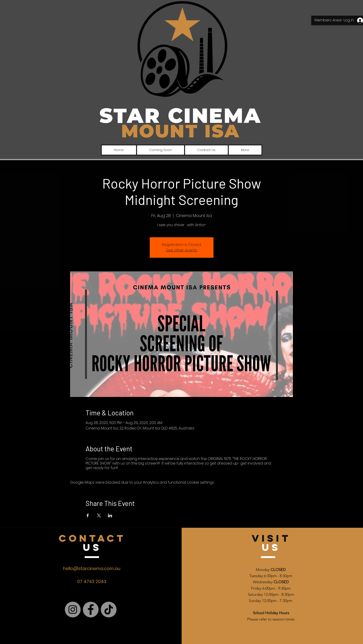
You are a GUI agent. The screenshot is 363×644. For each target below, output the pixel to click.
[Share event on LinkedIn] (110, 515)
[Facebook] (91, 610)
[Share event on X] (99, 515)
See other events (182, 250)
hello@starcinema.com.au (92, 569)
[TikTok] (109, 610)
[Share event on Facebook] (88, 515)
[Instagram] (73, 610)
